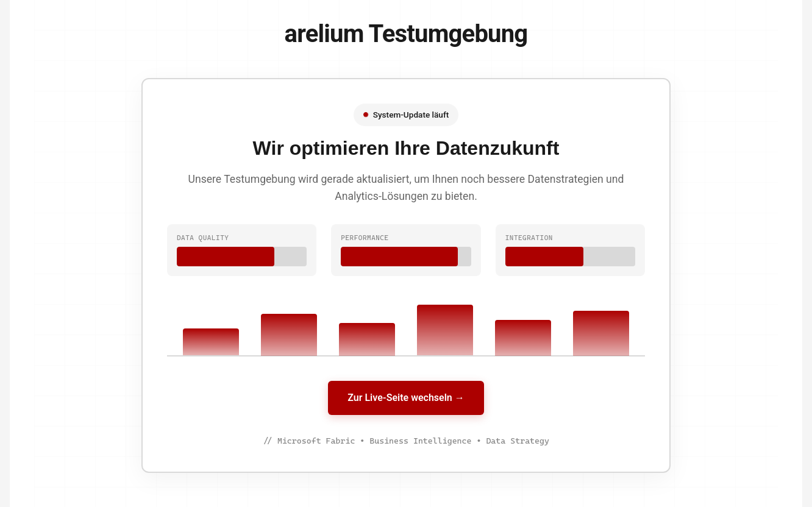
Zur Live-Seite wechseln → (406, 398)
